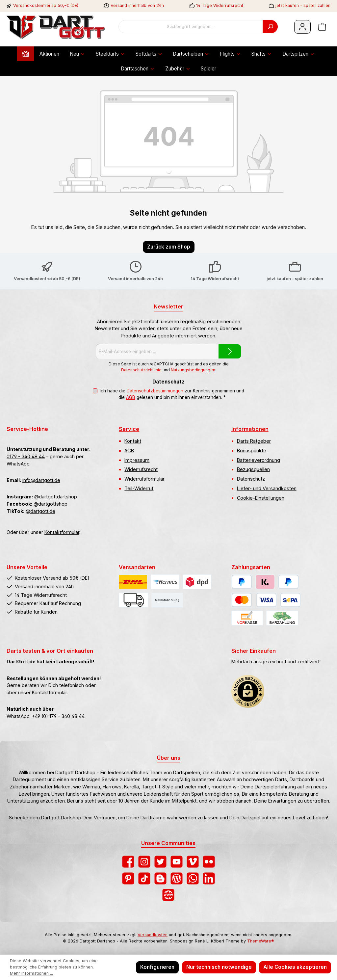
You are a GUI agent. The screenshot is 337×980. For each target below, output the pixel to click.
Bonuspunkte (252, 450)
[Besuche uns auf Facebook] (128, 862)
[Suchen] (270, 27)
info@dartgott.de (41, 480)
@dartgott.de (40, 511)
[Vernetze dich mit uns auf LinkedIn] (209, 878)
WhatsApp (18, 464)
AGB (131, 397)
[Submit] (230, 351)
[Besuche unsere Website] (168, 895)
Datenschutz (251, 479)
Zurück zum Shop (169, 247)
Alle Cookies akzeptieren (295, 967)
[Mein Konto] (302, 27)
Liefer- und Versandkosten (267, 488)
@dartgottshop (51, 504)
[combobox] (191, 27)
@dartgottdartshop (56, 497)
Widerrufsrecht (141, 469)
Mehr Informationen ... (31, 973)
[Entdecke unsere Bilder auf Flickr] (209, 862)
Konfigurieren (157, 967)
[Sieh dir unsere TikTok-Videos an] (144, 878)
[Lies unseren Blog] (177, 878)
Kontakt (133, 441)
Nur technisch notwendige (219, 967)
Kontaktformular (62, 532)
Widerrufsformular (144, 479)
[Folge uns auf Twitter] (160, 862)
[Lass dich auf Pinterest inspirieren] (128, 878)
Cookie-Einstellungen (261, 498)
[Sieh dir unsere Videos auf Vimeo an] (193, 862)
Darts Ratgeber (254, 441)
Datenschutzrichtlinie (141, 370)
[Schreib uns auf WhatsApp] (193, 878)
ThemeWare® (261, 941)
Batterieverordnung (259, 460)
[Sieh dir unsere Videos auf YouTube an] (177, 862)
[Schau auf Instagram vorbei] (144, 862)
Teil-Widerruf (139, 488)
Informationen (250, 429)
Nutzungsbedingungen (193, 370)
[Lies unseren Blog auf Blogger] (160, 878)
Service (129, 429)
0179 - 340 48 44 (26, 456)
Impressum (137, 460)
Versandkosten (153, 935)
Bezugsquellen (253, 469)
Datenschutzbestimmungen (155, 391)
